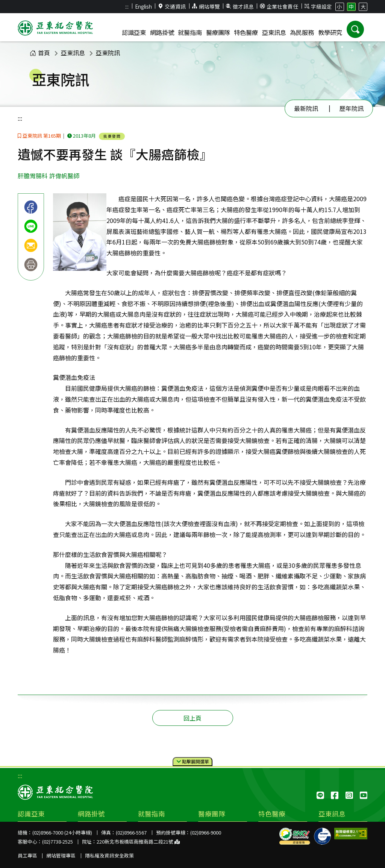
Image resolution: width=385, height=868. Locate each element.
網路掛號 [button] (162, 32)
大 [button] (363, 6)
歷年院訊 (352, 108)
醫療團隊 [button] (218, 32)
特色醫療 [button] (246, 32)
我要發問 (112, 136)
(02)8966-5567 (131, 832)
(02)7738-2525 (58, 841)
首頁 (40, 53)
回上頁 (192, 718)
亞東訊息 (73, 53)
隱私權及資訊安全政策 (109, 855)
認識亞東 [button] (134, 32)
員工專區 (27, 855)
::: (127, 6)
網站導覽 (206, 6)
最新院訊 (306, 108)
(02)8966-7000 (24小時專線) (62, 832)
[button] (355, 29)
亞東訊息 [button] (274, 32)
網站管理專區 (61, 855)
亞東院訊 (108, 53)
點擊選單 (193, 762)
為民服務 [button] (302, 32)
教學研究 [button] (330, 32)
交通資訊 (172, 6)
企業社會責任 (279, 6)
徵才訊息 (240, 6)
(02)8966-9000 (206, 832)
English (143, 6)
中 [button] (351, 6)
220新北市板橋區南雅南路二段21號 (138, 841)
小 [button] (340, 6)
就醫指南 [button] (190, 32)
